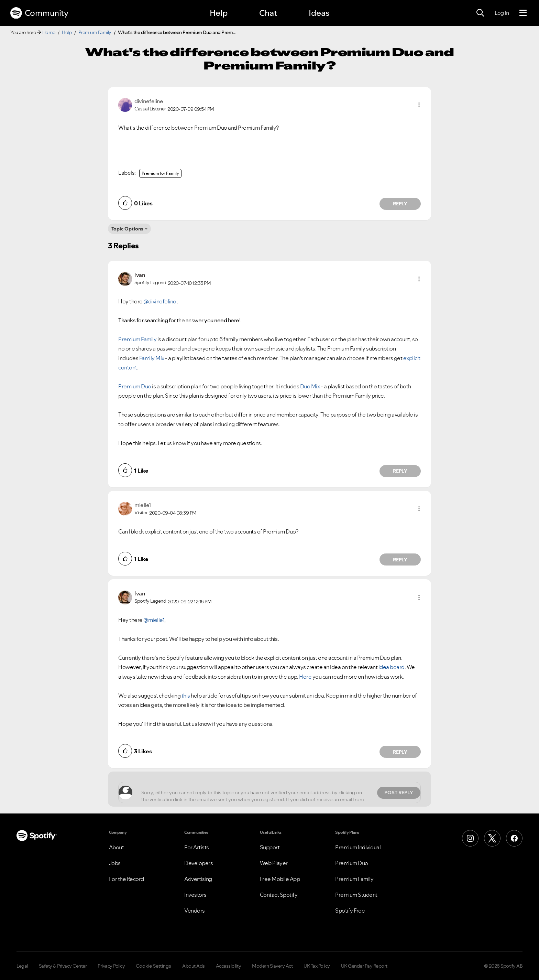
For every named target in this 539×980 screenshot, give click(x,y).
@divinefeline (160, 301)
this (186, 696)
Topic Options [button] (127, 229)
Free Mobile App (280, 879)
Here (305, 677)
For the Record (126, 879)
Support (270, 847)
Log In (502, 13)
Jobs (115, 863)
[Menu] (523, 13)
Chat (268, 13)
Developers (199, 863)
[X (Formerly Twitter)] (492, 838)
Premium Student (356, 895)
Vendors (195, 911)
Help (219, 13)
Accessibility (229, 966)
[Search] (480, 13)
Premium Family (95, 32)
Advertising (198, 879)
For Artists (197, 847)
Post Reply (399, 793)
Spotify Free (350, 911)
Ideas (319, 13)
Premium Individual (358, 847)
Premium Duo (135, 386)
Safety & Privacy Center (63, 966)
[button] (419, 105)
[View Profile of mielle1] (143, 505)
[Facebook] (514, 838)
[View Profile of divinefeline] (149, 101)
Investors (195, 895)
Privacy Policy (111, 966)
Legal (22, 966)
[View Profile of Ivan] (140, 275)
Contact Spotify (279, 895)
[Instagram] (470, 838)
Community (39, 13)
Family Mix (152, 358)
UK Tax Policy (317, 966)
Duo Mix (310, 386)
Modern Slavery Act (272, 966)
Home (49, 32)
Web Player (274, 863)
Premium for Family (160, 173)
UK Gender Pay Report (364, 966)
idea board (392, 667)
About (117, 847)
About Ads (194, 966)
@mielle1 (154, 620)
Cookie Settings (153, 966)
